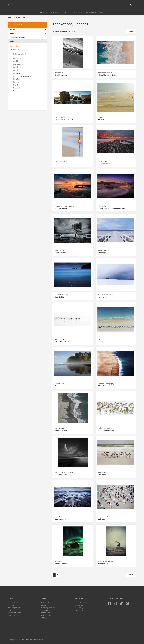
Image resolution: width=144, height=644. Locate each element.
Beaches (16, 49)
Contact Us (45, 605)
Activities (16, 61)
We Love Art (79, 605)
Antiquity (16, 70)
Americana (17, 64)
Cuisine (15, 88)
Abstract (16, 58)
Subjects (28, 33)
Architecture (17, 73)
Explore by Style (14, 610)
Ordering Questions (48, 608)
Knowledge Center (14, 608)
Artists (28, 30)
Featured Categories (28, 37)
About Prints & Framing (95, 13)
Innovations (15, 46)
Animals (16, 67)
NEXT (131, 31)
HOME (10, 18)
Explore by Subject (15, 613)
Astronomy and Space (21, 76)
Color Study (17, 85)
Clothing (16, 82)
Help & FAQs (46, 603)
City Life (16, 79)
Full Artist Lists (13, 603)
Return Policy (46, 613)
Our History (79, 608)
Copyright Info (47, 618)
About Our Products (82, 603)
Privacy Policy (46, 615)
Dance (15, 91)
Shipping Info (46, 610)
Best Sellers (12, 605)
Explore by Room (14, 615)
